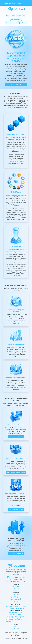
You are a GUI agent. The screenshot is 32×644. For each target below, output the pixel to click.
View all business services (16, 613)
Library (19, 16)
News (24, 16)
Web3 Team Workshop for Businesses (16, 618)
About (13, 16)
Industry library (16, 601)
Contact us (23, 23)
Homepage (16, 586)
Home (8, 16)
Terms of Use (16, 626)
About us (16, 588)
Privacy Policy (16, 628)
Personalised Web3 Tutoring (16, 608)
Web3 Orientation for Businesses (16, 616)
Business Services (16, 19)
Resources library (16, 598)
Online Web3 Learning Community (16, 606)
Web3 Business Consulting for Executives (13, 620)
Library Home (16, 594)
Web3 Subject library (16, 600)
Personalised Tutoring (12, 23)
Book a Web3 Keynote (16, 614)
